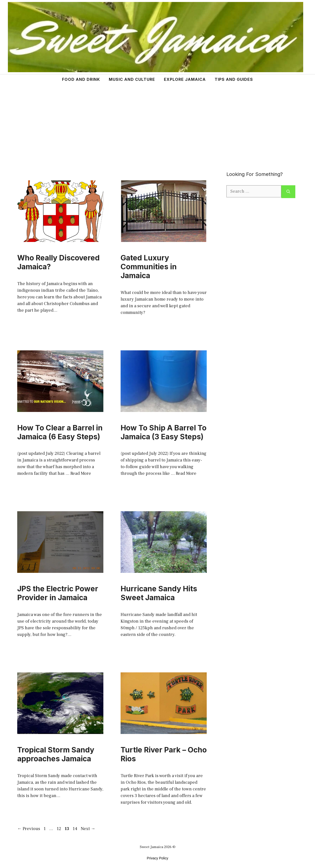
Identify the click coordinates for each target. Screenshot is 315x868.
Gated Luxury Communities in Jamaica (149, 267)
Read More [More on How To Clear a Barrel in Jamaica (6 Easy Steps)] (81, 473)
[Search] (288, 192)
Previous (29, 829)
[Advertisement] (157, 121)
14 (75, 829)
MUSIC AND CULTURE (132, 79)
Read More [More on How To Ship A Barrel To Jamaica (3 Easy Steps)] (186, 473)
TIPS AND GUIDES (234, 79)
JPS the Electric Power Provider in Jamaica (58, 593)
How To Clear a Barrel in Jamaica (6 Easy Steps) (60, 432)
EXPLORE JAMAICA (185, 79)
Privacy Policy (157, 858)
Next (88, 829)
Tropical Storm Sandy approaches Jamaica (56, 754)
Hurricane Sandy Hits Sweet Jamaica (159, 593)
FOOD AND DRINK (81, 79)
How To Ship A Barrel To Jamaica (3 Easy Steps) (164, 432)
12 (59, 829)
